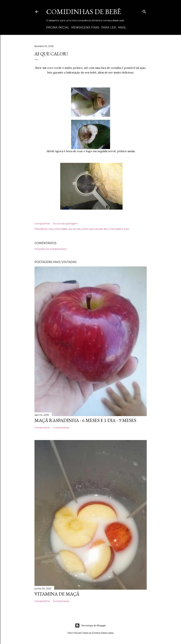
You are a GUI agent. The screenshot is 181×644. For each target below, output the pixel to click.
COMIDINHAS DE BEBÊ (84, 12)
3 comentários (61, 601)
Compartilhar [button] (42, 224)
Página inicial (58, 27)
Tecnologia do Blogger (90, 625)
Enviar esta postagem (65, 224)
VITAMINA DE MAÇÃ (57, 594)
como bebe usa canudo (68, 229)
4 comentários (61, 427)
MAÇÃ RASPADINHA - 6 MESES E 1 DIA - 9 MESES (85, 420)
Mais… (123, 27)
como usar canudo (92, 229)
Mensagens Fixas (85, 27)
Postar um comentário (51, 249)
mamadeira (116, 229)
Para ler (109, 27)
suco (126, 229)
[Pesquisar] (144, 11)
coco (51, 229)
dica (106, 229)
